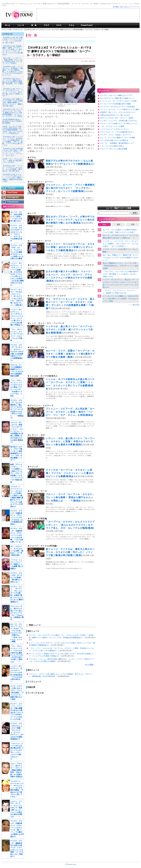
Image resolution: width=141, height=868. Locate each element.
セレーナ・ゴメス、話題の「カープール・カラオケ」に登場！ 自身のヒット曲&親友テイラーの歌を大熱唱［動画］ (70, 354)
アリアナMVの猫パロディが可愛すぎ (114, 140)
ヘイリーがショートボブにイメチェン (114, 129)
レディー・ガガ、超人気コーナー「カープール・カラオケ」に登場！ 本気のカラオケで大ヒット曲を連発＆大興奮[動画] (70, 442)
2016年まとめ (18, 30)
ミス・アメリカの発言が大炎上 (112, 146)
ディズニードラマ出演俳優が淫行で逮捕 (115, 104)
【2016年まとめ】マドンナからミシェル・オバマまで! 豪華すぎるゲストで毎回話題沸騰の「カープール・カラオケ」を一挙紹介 (13, 113)
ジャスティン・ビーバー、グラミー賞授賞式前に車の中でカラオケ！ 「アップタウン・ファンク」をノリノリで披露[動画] (70, 188)
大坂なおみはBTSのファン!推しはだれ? (115, 115)
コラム (71, 25)
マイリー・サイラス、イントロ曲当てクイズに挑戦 (120, 109)
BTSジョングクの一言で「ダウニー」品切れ (117, 118)
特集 (34, 25)
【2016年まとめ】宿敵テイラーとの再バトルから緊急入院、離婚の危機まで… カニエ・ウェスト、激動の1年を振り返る (13, 102)
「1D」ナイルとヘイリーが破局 (112, 126)
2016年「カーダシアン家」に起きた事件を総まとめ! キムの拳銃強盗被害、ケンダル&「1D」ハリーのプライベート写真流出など (13, 130)
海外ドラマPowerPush (87, 25)
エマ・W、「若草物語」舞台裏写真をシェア (117, 143)
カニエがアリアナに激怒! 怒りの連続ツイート (118, 98)
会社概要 (116, 7)
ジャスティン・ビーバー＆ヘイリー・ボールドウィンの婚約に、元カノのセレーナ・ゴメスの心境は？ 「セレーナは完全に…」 (120, 244)
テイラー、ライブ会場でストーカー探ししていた (119, 124)
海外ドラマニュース (21, 25)
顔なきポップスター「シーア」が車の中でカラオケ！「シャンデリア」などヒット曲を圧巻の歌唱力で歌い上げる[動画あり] (70, 220)
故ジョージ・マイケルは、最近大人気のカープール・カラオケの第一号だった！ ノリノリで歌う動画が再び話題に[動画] (70, 552)
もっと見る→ (90, 665)
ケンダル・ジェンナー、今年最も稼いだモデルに (119, 121)
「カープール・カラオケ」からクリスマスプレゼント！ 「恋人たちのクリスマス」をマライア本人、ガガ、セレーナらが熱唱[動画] (70, 525)
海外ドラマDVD (59, 25)
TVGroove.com (70, 864)
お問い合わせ (124, 7)
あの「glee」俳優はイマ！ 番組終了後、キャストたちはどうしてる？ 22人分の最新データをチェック (121, 258)
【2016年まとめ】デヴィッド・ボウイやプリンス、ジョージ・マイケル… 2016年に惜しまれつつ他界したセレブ (13, 92)
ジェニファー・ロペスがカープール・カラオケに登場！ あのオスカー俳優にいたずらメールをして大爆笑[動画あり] (70, 247)
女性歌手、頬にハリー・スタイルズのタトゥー (118, 112)
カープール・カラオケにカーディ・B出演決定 (118, 107)
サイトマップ (134, 7)
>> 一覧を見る (134, 305)
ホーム (5, 30)
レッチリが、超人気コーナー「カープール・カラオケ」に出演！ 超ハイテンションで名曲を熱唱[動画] (70, 330)
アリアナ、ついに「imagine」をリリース (116, 135)
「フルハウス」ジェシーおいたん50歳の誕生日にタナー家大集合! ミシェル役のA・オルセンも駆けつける (120, 274)
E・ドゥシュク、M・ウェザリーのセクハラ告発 (118, 101)
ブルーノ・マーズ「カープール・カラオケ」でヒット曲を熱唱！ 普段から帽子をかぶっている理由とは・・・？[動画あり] (70, 497)
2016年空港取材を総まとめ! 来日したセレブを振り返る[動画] (12, 121)
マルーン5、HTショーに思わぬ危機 (114, 149)
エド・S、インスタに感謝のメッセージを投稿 (118, 138)
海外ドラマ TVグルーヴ (8, 25)
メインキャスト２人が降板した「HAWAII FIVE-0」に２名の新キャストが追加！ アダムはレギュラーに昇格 (120, 299)
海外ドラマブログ (46, 25)
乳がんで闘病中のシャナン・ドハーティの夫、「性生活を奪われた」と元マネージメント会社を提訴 (120, 266)
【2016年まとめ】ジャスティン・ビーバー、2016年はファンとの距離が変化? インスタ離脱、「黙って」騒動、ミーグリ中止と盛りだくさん (13, 141)
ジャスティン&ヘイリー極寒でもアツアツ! (116, 95)
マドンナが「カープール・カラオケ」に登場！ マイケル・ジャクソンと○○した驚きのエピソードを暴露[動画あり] (70, 473)
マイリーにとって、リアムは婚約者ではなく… (118, 132)
